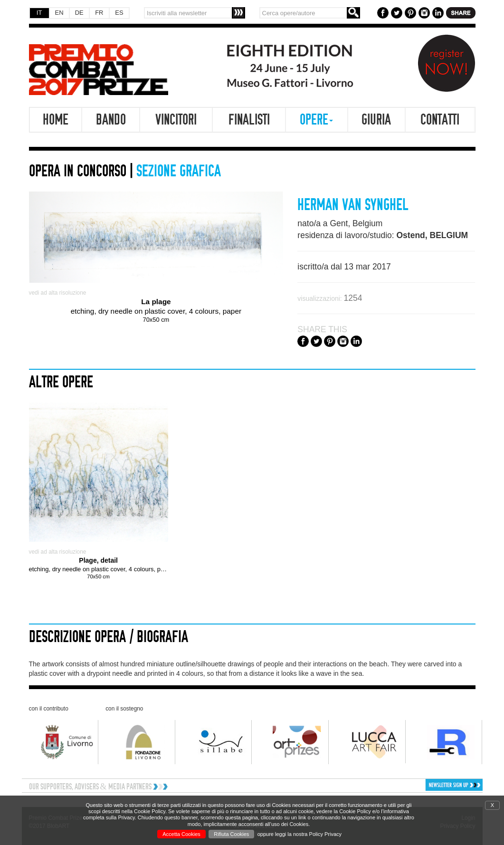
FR (99, 13)
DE (79, 13)
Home (56, 120)
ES (119, 13)
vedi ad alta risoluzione (58, 293)
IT (39, 13)
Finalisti (249, 120)
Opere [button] (316, 120)
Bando (111, 120)
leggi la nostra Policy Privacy (308, 834)
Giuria (376, 120)
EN (59, 13)
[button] (428, 785)
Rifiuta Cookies (231, 834)
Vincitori (176, 120)
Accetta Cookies (181, 834)
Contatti (440, 120)
